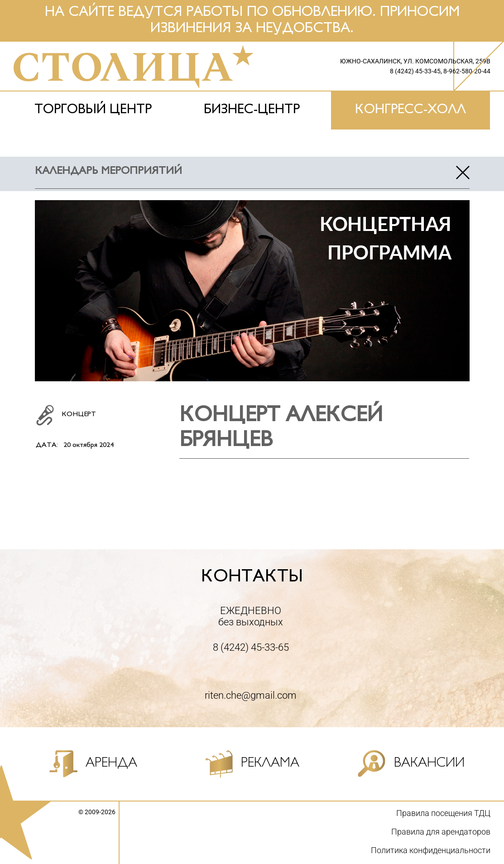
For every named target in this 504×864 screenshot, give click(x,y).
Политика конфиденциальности (431, 850)
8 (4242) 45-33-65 (251, 647)
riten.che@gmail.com (251, 695)
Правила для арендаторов (441, 832)
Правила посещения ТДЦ (443, 813)
